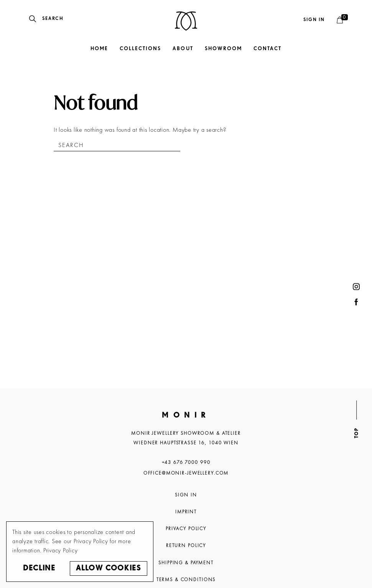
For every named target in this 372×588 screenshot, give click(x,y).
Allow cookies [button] (108, 568)
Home (99, 49)
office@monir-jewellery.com (186, 473)
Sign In (186, 495)
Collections (140, 49)
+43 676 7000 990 (186, 462)
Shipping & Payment (186, 563)
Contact (267, 49)
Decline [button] (39, 568)
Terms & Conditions (186, 580)
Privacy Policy (186, 529)
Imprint (186, 512)
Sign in (314, 20)
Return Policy (186, 545)
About (183, 49)
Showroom (223, 49)
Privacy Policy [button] (61, 550)
